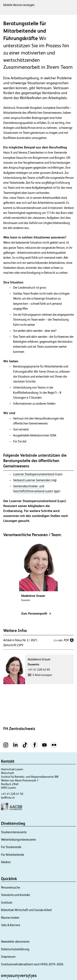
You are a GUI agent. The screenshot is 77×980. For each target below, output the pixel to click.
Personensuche (10, 887)
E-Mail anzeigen (42, 675)
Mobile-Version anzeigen (19, 5)
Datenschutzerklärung (15, 949)
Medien (6, 862)
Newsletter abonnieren (15, 941)
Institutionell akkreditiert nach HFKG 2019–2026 (32, 964)
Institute (7, 902)
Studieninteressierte (14, 832)
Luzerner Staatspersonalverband (34, 474)
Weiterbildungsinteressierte (18, 840)
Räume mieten (10, 918)
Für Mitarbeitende (13, 855)
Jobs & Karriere (11, 925)
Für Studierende (11, 847)
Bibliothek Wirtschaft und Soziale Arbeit (26, 910)
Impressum (8, 957)
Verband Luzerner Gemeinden (32, 480)
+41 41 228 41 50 (12, 794)
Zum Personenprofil (36, 613)
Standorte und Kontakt (16, 895)
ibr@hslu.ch (8, 798)
